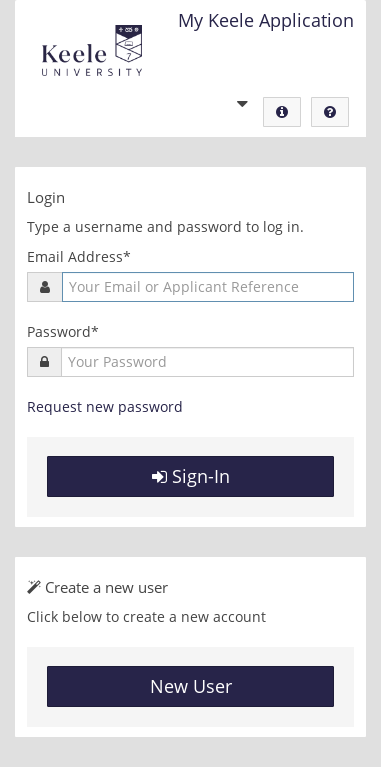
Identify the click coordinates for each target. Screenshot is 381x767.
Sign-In (191, 476)
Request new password (105, 406)
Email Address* (79, 256)
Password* (63, 331)
